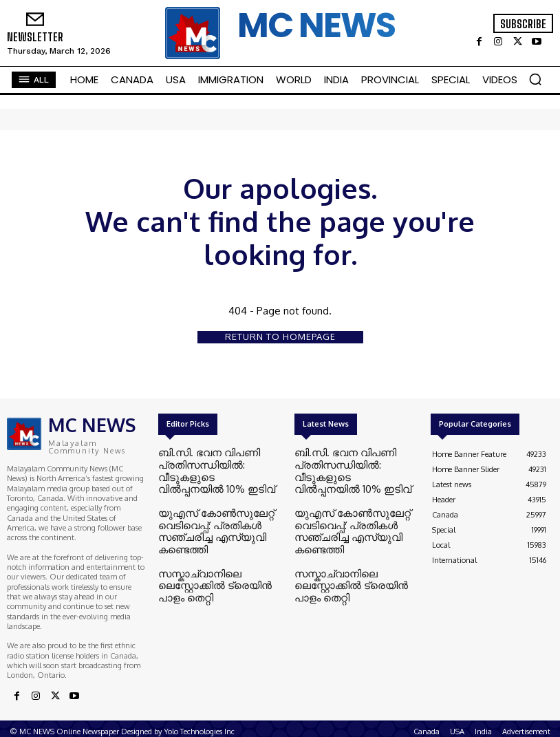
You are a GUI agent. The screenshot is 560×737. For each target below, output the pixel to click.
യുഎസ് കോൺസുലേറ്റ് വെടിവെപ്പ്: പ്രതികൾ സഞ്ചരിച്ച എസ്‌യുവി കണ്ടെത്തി (217, 505)
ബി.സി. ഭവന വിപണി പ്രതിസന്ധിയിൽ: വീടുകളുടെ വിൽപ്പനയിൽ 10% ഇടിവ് (211, 463)
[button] (535, 79)
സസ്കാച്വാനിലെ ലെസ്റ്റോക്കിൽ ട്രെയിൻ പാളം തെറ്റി (214, 542)
